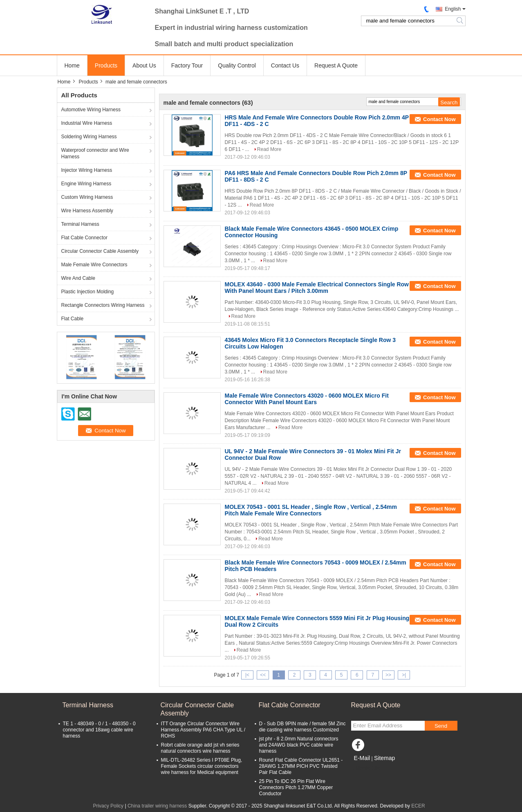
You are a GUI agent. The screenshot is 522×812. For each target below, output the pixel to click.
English (453, 9)
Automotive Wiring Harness (91, 110)
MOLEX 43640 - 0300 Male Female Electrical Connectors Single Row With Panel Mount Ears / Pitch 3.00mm (317, 288)
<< (263, 675)
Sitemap (384, 758)
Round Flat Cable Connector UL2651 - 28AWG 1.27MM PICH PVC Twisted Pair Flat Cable (301, 766)
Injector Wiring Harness (87, 170)
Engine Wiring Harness (86, 184)
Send (441, 726)
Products (106, 65)
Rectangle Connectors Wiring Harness (103, 305)
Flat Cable (73, 319)
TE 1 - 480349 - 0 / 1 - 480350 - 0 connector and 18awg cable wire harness (99, 730)
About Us (144, 65)
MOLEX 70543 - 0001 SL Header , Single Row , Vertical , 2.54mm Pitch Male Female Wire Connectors (311, 510)
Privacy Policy (108, 806)
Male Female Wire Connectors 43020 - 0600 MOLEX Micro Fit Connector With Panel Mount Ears (307, 399)
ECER (418, 806)
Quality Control (237, 65)
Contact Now (439, 119)
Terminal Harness (80, 224)
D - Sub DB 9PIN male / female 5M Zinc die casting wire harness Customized (302, 727)
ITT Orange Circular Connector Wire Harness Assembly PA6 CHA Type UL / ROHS (203, 730)
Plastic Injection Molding (88, 292)
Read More (269, 149)
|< (247, 675)
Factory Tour (187, 65)
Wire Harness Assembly (87, 211)
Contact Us (285, 65)
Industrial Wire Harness (87, 123)
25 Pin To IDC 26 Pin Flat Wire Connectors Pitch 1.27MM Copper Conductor (296, 787)
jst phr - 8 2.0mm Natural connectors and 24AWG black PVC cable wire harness (299, 745)
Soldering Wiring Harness (89, 137)
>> (388, 675)
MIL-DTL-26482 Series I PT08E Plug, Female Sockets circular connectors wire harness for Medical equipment (202, 766)
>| (404, 675)
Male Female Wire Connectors (94, 265)
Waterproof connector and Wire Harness (95, 153)
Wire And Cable (78, 278)
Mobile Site (366, 768)
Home (72, 65)
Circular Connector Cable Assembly (100, 251)
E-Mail (362, 758)
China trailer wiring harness (157, 806)
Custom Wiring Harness (87, 197)
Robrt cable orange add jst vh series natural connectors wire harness (200, 748)
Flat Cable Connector (84, 238)
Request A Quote (336, 65)
